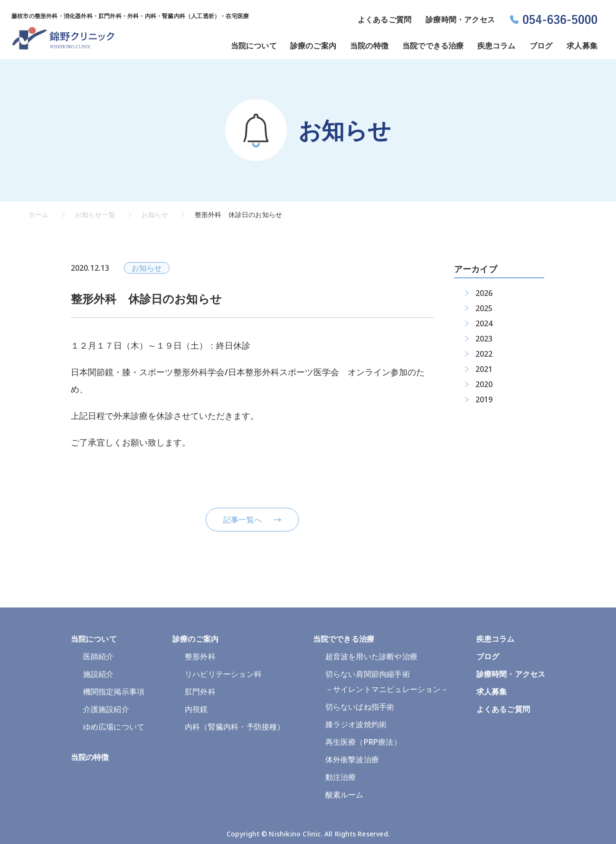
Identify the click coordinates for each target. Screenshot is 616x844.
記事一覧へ (242, 520)
